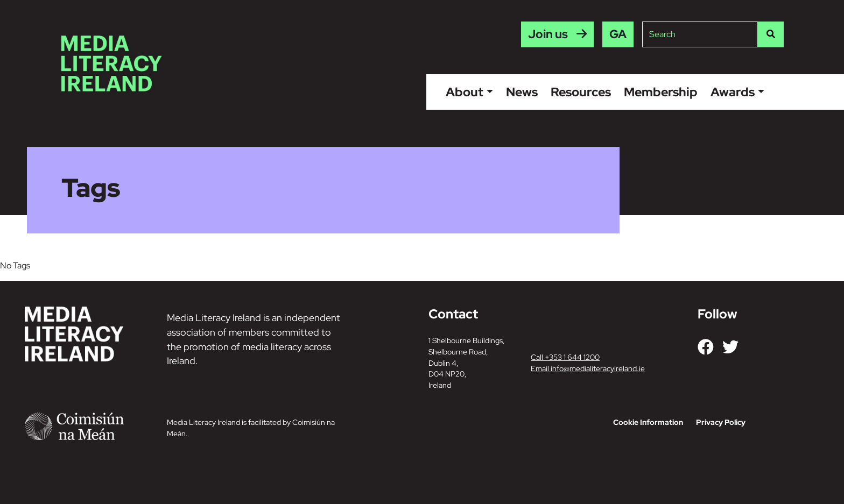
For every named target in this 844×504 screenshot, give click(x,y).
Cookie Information (648, 422)
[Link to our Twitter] (730, 347)
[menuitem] (618, 34)
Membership (661, 92)
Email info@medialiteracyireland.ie (588, 368)
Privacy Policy (721, 422)
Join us (548, 34)
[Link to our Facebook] (706, 347)
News (522, 92)
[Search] (771, 34)
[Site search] (700, 34)
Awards (733, 92)
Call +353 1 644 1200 (565, 357)
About (465, 92)
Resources (581, 92)
